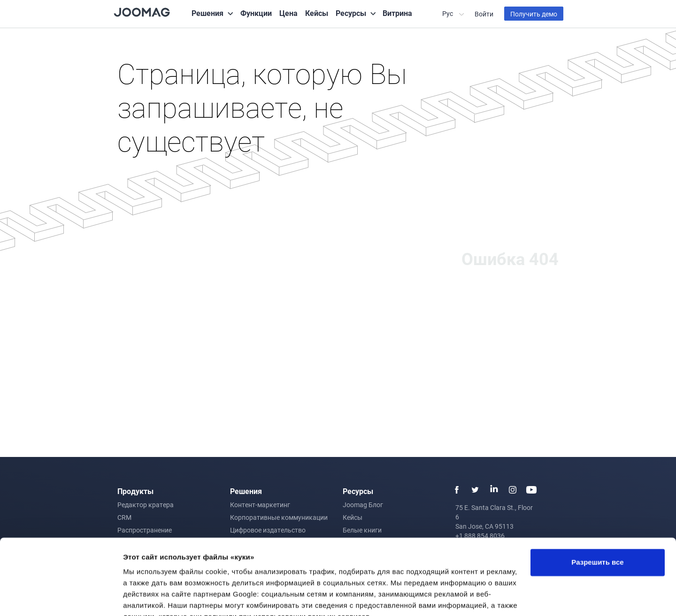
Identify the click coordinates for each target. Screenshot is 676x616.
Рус (448, 13)
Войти (484, 14)
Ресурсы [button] (351, 13)
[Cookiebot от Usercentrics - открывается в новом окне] (61, 598)
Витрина (397, 13)
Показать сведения (157, 597)
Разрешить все (597, 517)
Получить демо (534, 14)
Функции (256, 13)
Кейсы (317, 13)
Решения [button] (207, 13)
